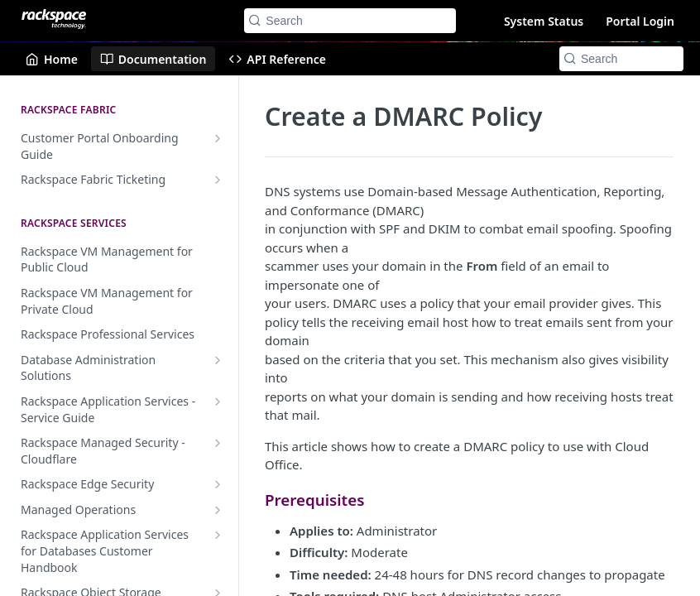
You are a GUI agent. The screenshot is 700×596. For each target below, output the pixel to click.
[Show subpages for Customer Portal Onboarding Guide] (218, 138)
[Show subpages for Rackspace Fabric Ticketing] (218, 180)
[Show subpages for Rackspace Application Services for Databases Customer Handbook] (218, 535)
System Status (544, 21)
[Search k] (350, 21)
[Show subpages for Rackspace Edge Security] (218, 484)
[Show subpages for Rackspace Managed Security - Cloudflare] (218, 443)
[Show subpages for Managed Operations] (218, 510)
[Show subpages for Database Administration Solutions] (218, 360)
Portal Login (640, 21)
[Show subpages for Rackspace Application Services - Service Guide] (218, 401)
